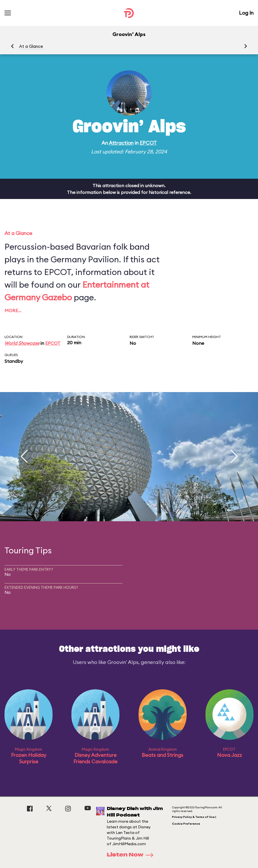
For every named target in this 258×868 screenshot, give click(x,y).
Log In (246, 13)
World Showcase (22, 343)
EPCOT (148, 143)
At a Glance (31, 46)
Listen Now (132, 855)
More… (13, 310)
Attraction (121, 143)
